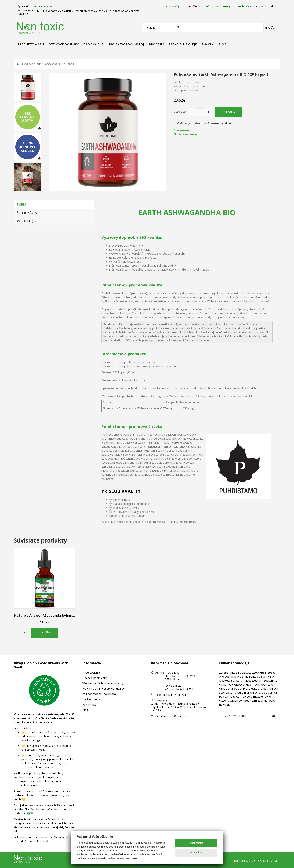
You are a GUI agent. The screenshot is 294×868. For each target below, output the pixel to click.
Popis (21, 204)
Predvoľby (196, 852)
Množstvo (180, 112)
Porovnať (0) (173, 6)
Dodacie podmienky (95, 678)
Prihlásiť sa (244, 6)
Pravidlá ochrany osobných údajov (103, 689)
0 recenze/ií (182, 130)
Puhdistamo (192, 82)
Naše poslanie (91, 673)
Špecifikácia (27, 213)
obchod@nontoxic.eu (177, 716)
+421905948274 (43, 6)
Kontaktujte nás (92, 699)
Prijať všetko (196, 843)
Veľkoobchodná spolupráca (99, 694)
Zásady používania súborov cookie (117, 858)
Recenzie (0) (26, 221)
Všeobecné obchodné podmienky (103, 683)
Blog (85, 710)
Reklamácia (89, 705)
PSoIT (276, 861)
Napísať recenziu (185, 134)
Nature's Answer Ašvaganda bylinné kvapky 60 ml (55, 615)
